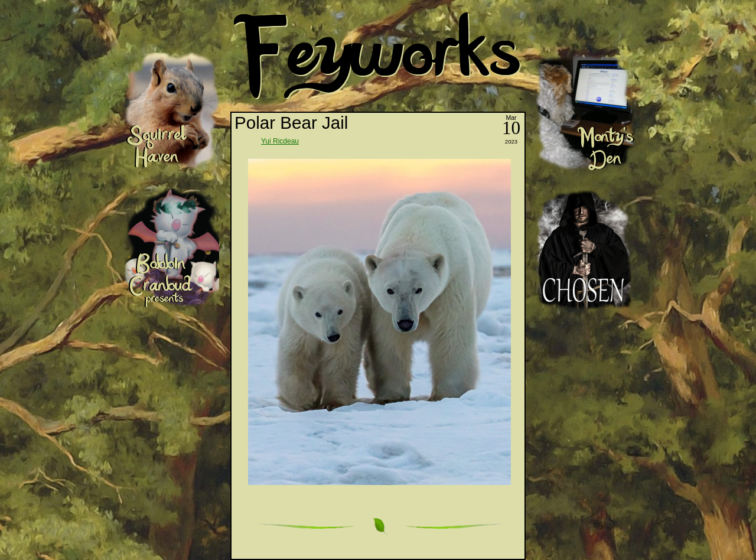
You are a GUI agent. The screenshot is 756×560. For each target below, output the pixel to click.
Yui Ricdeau (280, 141)
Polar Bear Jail (291, 123)
